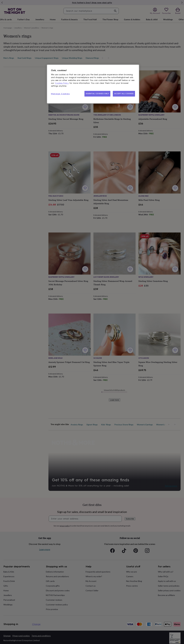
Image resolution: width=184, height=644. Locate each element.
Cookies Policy (62, 83)
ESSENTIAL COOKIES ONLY (97, 94)
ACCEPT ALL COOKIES (124, 94)
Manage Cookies (60, 94)
